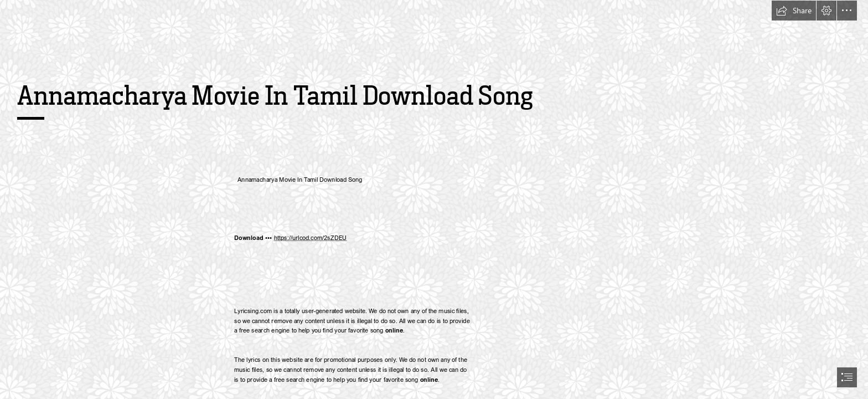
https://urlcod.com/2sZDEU (310, 238)
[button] (794, 11)
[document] (434, 199)
